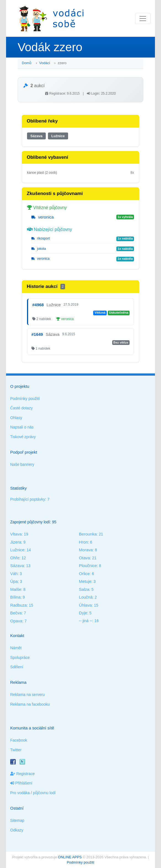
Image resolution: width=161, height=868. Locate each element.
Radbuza (18, 605)
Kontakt (17, 636)
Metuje (85, 581)
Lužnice (58, 136)
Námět (16, 648)
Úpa (14, 581)
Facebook (19, 740)
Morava (86, 550)
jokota (39, 249)
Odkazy (17, 830)
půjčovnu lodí (45, 793)
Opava (16, 621)
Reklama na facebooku (30, 704)
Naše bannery (22, 464)
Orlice (84, 574)
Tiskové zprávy (23, 437)
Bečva (16, 613)
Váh (14, 574)
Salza (84, 589)
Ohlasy (16, 418)
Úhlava (85, 605)
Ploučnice (88, 566)
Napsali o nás (22, 427)
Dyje (83, 613)
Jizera (16, 542)
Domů (27, 63)
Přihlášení (21, 783)
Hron (83, 542)
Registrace (22, 774)
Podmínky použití (25, 399)
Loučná (86, 597)
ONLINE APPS (70, 857)
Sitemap (17, 820)
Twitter (16, 750)
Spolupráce (20, 658)
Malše (16, 589)
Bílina (15, 597)
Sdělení (17, 667)
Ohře (15, 558)
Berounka (88, 534)
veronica (43, 217)
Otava (84, 558)
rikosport (41, 238)
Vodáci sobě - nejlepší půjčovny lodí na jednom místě (52, 18)
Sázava (36, 136)
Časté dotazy (22, 408)
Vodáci (45, 63)
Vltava (16, 534)
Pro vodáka (20, 793)
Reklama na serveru (27, 695)
